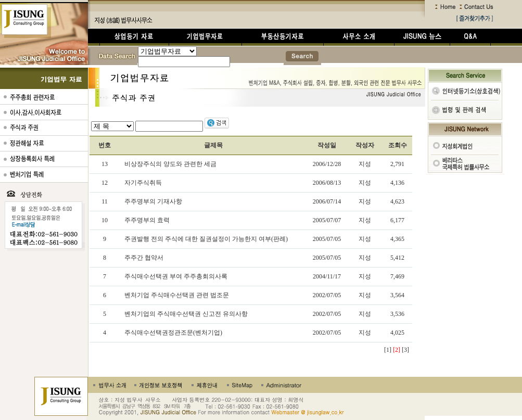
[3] (405, 350)
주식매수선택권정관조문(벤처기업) (173, 333)
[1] (388, 350)
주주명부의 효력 (147, 220)
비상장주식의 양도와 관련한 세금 (170, 164)
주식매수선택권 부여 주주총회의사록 (176, 276)
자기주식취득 (143, 183)
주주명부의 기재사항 (153, 201)
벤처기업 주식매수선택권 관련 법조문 (177, 295)
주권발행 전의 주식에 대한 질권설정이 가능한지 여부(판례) (206, 239)
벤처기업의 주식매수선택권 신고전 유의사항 (186, 314)
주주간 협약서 (144, 258)
